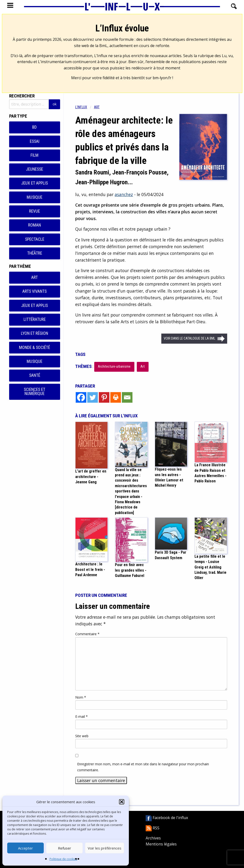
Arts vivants (34, 291)
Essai (35, 141)
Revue (34, 211)
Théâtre (35, 253)
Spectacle (35, 239)
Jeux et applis (34, 183)
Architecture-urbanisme (114, 367)
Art (34, 277)
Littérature (35, 319)
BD (34, 127)
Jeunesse (34, 169)
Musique (34, 197)
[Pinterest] (104, 397)
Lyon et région (34, 333)
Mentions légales (161, 844)
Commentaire (87, 634)
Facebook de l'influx (167, 818)
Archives (153, 838)
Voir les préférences (105, 848)
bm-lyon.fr (162, 78)
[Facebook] (81, 397)
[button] (122, 802)
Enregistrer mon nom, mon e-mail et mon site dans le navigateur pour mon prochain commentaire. (143, 767)
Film (34, 155)
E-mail (81, 716)
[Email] (127, 397)
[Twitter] (93, 397)
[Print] (116, 397)
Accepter (25, 848)
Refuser (65, 848)
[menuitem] (85, 107)
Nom (81, 697)
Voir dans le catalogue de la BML (189, 338)
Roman (34, 225)
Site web (82, 736)
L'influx (81, 107)
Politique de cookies (63, 859)
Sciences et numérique (34, 392)
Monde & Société (34, 347)
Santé (35, 375)
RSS (153, 828)
